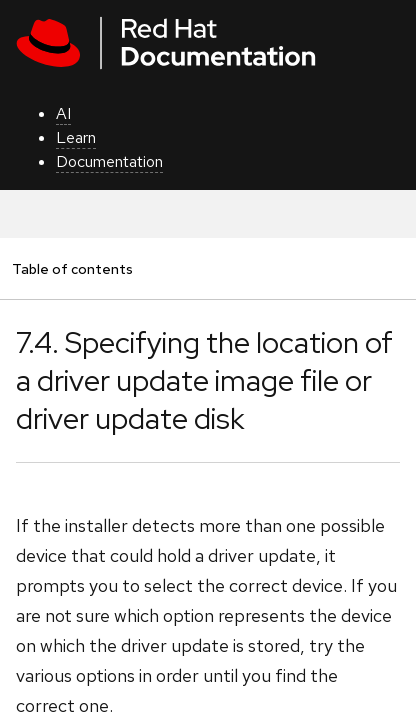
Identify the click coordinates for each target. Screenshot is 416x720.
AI (63, 113)
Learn (76, 137)
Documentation (109, 161)
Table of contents (72, 268)
